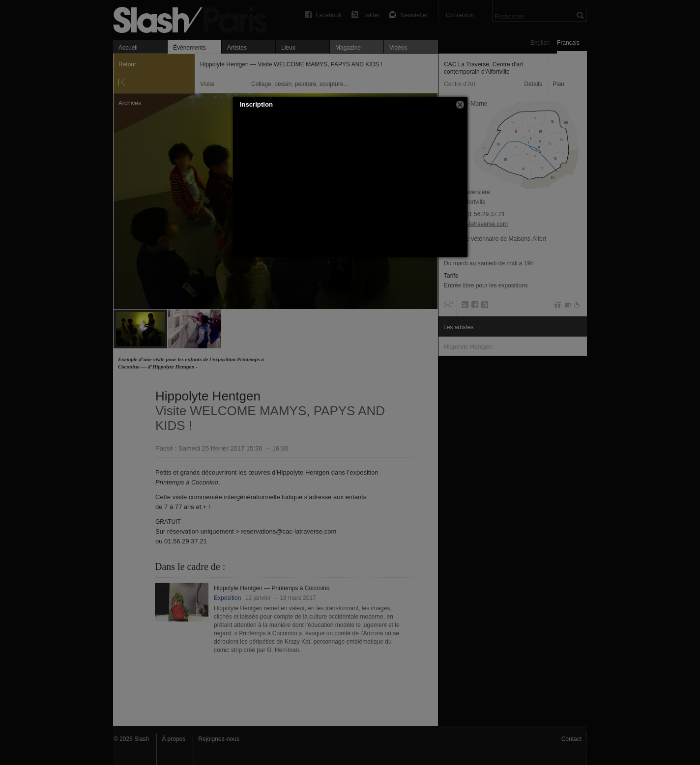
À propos (174, 739)
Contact (571, 739)
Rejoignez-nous (219, 739)
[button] (460, 105)
